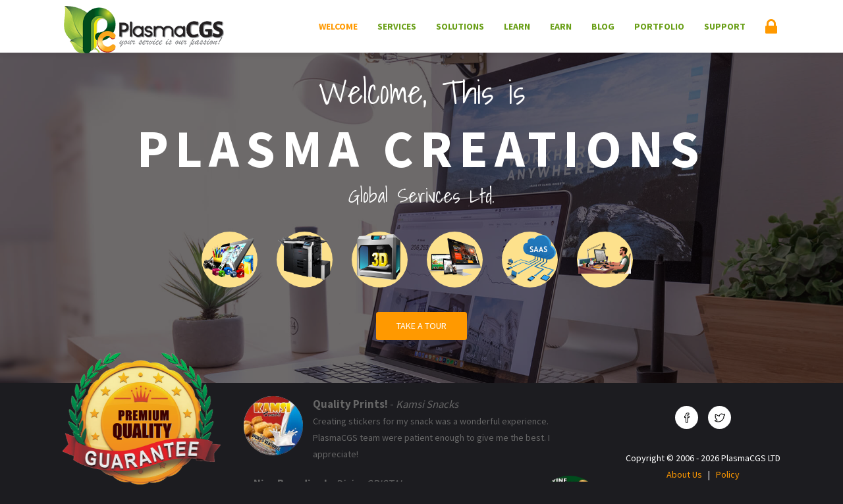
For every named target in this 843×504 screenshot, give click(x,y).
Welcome (338, 26)
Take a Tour (421, 326)
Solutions (460, 26)
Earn (561, 26)
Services (397, 26)
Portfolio (659, 26)
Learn (517, 26)
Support (725, 26)
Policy (728, 474)
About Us (684, 474)
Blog (603, 26)
